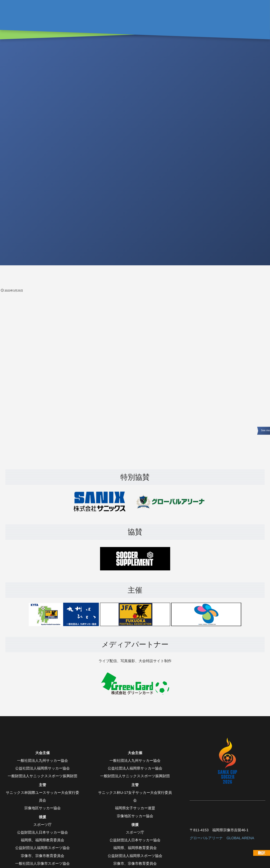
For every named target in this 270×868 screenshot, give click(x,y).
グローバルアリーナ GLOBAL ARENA (222, 838)
